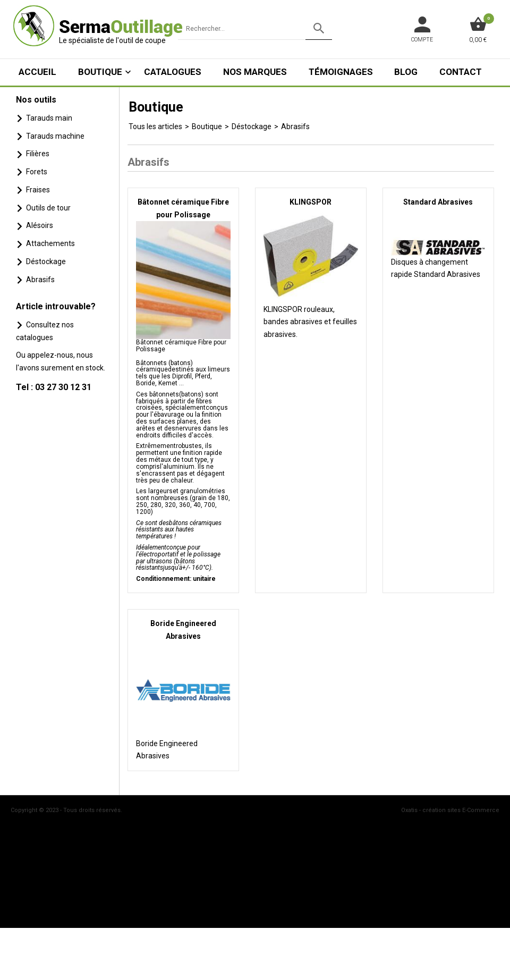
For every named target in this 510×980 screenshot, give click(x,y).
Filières (38, 154)
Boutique (100, 72)
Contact (461, 72)
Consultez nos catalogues (45, 331)
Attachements (50, 243)
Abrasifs (40, 280)
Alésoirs (40, 225)
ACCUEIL (37, 72)
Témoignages (341, 72)
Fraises (38, 190)
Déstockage (46, 261)
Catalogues (173, 72)
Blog (406, 72)
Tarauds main (49, 118)
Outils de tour (48, 208)
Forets (37, 172)
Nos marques (255, 72)
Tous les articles (155, 126)
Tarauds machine (55, 136)
